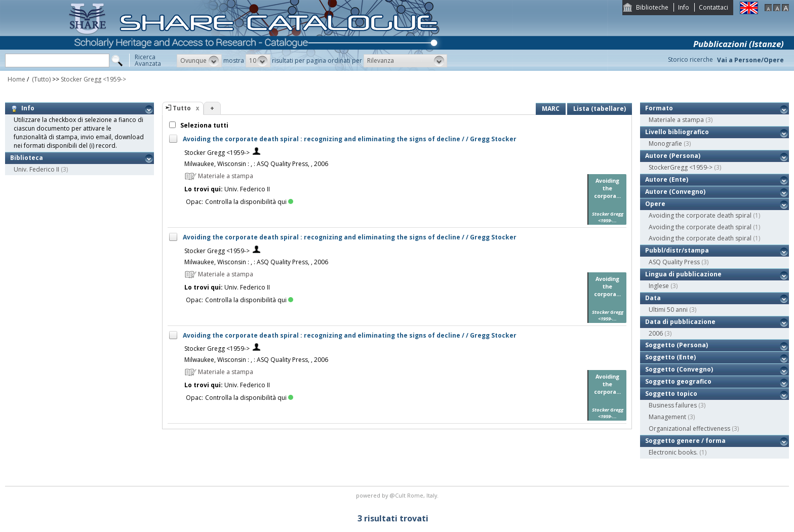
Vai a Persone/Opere (750, 60)
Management (667, 417)
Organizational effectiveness (689, 428)
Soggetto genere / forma (685, 441)
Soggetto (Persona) (677, 345)
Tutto (182, 108)
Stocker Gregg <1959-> (93, 79)
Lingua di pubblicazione (683, 274)
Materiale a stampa (676, 120)
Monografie (665, 144)
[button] (199, 61)
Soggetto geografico (678, 381)
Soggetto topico (671, 394)
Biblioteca (27, 158)
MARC (551, 109)
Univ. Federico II (36, 169)
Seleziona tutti (204, 125)
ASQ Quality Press (674, 262)
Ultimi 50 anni (668, 310)
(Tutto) (41, 79)
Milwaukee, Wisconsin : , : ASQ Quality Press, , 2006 (256, 164)
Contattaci (713, 7)
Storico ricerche (690, 59)
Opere (655, 204)
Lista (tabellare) (600, 109)
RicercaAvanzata (148, 60)
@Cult (398, 495)
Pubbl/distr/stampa (677, 250)
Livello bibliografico (677, 132)
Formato (659, 108)
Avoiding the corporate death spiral (700, 215)
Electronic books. (673, 452)
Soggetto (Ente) (670, 357)
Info (684, 7)
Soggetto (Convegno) (679, 369)
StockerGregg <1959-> (681, 167)
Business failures (673, 405)
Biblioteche (652, 7)
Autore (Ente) (667, 179)
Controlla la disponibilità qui (249, 202)
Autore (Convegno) (675, 192)
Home (16, 79)
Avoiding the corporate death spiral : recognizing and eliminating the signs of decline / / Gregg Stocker (350, 139)
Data (653, 298)
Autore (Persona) (673, 156)
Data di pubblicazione (680, 322)
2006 (656, 333)
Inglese (659, 286)
